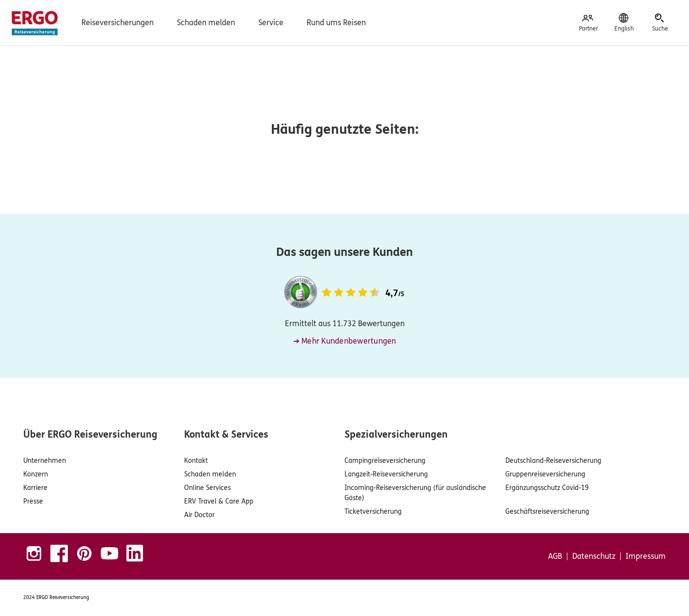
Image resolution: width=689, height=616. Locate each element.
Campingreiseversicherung (385, 461)
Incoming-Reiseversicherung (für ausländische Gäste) (415, 493)
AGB (555, 556)
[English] (624, 23)
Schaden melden (206, 23)
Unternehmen (45, 461)
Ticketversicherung (373, 512)
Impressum (646, 556)
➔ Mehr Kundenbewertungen (345, 341)
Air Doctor (199, 515)
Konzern (36, 474)
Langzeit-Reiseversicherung (386, 474)
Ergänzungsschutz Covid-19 (547, 488)
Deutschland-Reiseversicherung (553, 461)
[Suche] (660, 23)
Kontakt (196, 461)
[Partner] (588, 23)
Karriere (35, 488)
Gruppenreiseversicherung (545, 474)
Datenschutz (594, 556)
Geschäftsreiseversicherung (547, 512)
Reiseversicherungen (117, 23)
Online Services (207, 488)
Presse (33, 501)
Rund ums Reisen (336, 23)
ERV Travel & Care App (219, 501)
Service (271, 23)
